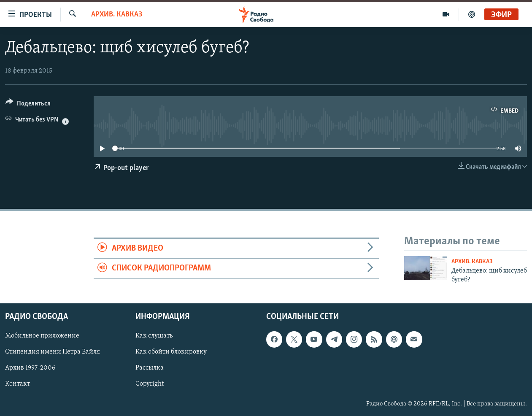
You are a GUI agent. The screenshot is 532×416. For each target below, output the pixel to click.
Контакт (18, 384)
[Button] (28, 105)
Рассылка (150, 368)
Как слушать (154, 336)
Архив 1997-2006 (30, 368)
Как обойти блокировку (171, 352)
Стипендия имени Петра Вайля (53, 352)
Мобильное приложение (42, 336)
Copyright (150, 384)
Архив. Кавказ (117, 15)
